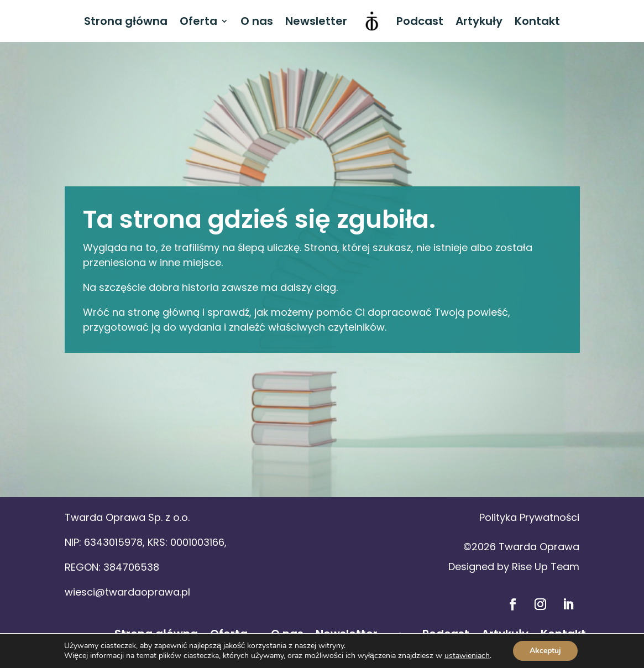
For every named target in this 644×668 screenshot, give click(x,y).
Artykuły (479, 21)
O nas (257, 21)
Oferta (198, 21)
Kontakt (537, 21)
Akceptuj (545, 651)
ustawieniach (467, 656)
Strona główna (126, 21)
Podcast (420, 21)
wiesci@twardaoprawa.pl (127, 592)
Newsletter (316, 21)
